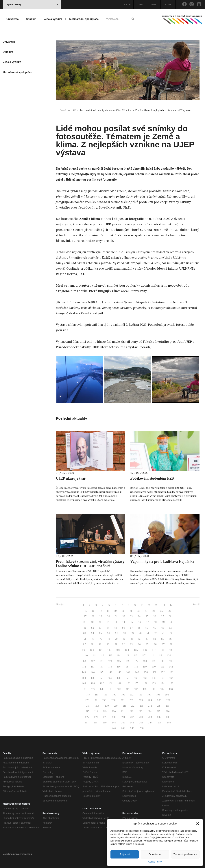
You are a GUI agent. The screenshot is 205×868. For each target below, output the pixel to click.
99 (84, 650)
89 (100, 644)
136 (119, 667)
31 (116, 616)
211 (124, 706)
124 (110, 661)
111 (94, 656)
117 (144, 656)
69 (132, 633)
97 (163, 644)
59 (147, 628)
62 (170, 628)
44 (123, 622)
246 (169, 723)
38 (170, 616)
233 (141, 717)
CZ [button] (127, 4)
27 (85, 616)
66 (108, 633)
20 (123, 611)
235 (159, 717)
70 (140, 633)
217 (87, 711)
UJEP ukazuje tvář (71, 478)
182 (136, 689)
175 (171, 683)
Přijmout (125, 854)
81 (132, 639)
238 (96, 723)
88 (92, 644)
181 (128, 689)
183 (145, 689)
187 (88, 695)
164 (171, 678)
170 (128, 683)
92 (123, 644)
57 (131, 628)
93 (131, 644)
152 (163, 672)
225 (159, 711)
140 (154, 667)
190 (114, 695)
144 (93, 672)
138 (136, 667)
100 (92, 650)
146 (111, 672)
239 (105, 723)
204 (150, 700)
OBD (140, 4)
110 (86, 656)
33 (131, 616)
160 (136, 678)
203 (141, 700)
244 (150, 723)
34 (139, 616)
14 (171, 605)
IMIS (154, 4)
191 (123, 695)
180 (119, 689)
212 (133, 706)
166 (93, 683)
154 (84, 678)
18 (108, 611)
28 (93, 616)
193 (141, 695)
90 (108, 644)
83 (147, 639)
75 (85, 639)
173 (154, 683)
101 (101, 650)
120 (169, 656)
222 (131, 711)
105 (136, 650)
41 (100, 622)
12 (156, 605)
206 (168, 700)
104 (127, 650)
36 (155, 616)
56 (124, 628)
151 (155, 672)
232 (132, 717)
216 (167, 706)
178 (102, 689)
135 (110, 667)
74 (171, 633)
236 (168, 717)
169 (120, 683)
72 (155, 633)
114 (119, 656)
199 (104, 700)
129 (154, 661)
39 (84, 622)
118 (152, 656)
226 (168, 711)
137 (128, 667)
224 (149, 711)
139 (145, 667)
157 (110, 678)
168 (111, 683)
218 (96, 711)
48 (155, 622)
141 (162, 667)
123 (102, 661)
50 (171, 622)
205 (159, 700)
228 (96, 717)
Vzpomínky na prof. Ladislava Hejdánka (162, 561)
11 (149, 605)
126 (128, 661)
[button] (198, 824)
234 (150, 717)
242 (132, 723)
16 (93, 611)
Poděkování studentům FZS (152, 478)
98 (171, 644)
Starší (196, 605)
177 (93, 689)
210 (116, 706)
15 (86, 611)
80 (124, 639)
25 (162, 611)
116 (136, 656)
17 (101, 611)
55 (116, 628)
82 (139, 639)
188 (97, 695)
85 (162, 639)
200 (113, 700)
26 (169, 611)
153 (172, 672)
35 (147, 616)
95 (147, 644)
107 (154, 650)
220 (114, 711)
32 (124, 616)
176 (84, 689)
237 (87, 723)
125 (119, 661)
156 (101, 678)
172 (145, 683)
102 (109, 650)
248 (123, 728)
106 (145, 650)
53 (100, 628)
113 (111, 656)
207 (88, 706)
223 (140, 711)
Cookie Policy (155, 862)
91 (116, 644)
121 (85, 661)
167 (102, 683)
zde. (66, 330)
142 (171, 667)
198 (95, 700)
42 (108, 622)
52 (93, 628)
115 (127, 656)
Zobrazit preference (185, 854)
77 (101, 639)
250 (142, 728)
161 (145, 678)
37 (162, 616)
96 (155, 644)
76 (93, 639)
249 (132, 728)
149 (137, 672)
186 (171, 689)
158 (119, 678)
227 (87, 717)
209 (107, 706)
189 (106, 695)
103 (118, 650)
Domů (63, 110)
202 (132, 700)
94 (139, 644)
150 (146, 672)
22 (138, 611)
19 (116, 611)
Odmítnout (155, 854)
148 (128, 672)
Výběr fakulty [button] (32, 4)
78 (108, 639)
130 (162, 661)
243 (141, 723)
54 (108, 628)
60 (155, 628)
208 (97, 706)
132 (84, 667)
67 (116, 633)
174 (163, 683)
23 (146, 611)
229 (105, 717)
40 (92, 622)
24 (154, 611)
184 (154, 689)
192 (132, 695)
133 (93, 667)
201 (123, 700)
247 (114, 728)
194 (149, 695)
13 (164, 605)
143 (84, 672)
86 (170, 639)
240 (114, 723)
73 (163, 633)
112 (102, 656)
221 (123, 711)
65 (100, 633)
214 (150, 706)
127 (136, 661)
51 (85, 628)
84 (155, 639)
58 (139, 628)
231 (123, 717)
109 (171, 650)
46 (139, 622)
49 (163, 622)
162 (154, 678)
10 (142, 605)
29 (101, 616)
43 (116, 622)
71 (148, 633)
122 (93, 661)
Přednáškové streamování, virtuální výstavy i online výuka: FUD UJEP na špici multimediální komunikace (90, 566)
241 (123, 723)
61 (163, 628)
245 (160, 723)
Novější (60, 605)
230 (114, 717)
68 (124, 633)
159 (128, 678)
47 (147, 622)
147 (119, 672)
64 (93, 633)
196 (167, 695)
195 (158, 695)
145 (102, 672)
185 (162, 689)
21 (131, 611)
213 (141, 706)
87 (84, 644)
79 (116, 639)
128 (145, 661)
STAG (168, 4)
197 (87, 700)
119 (160, 656)
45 (131, 622)
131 (171, 661)
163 (162, 678)
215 (159, 706)
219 (105, 711)
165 (84, 683)
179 (110, 689)
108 (162, 650)
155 (93, 678)
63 (85, 633)
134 (101, 667)
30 (109, 616)
